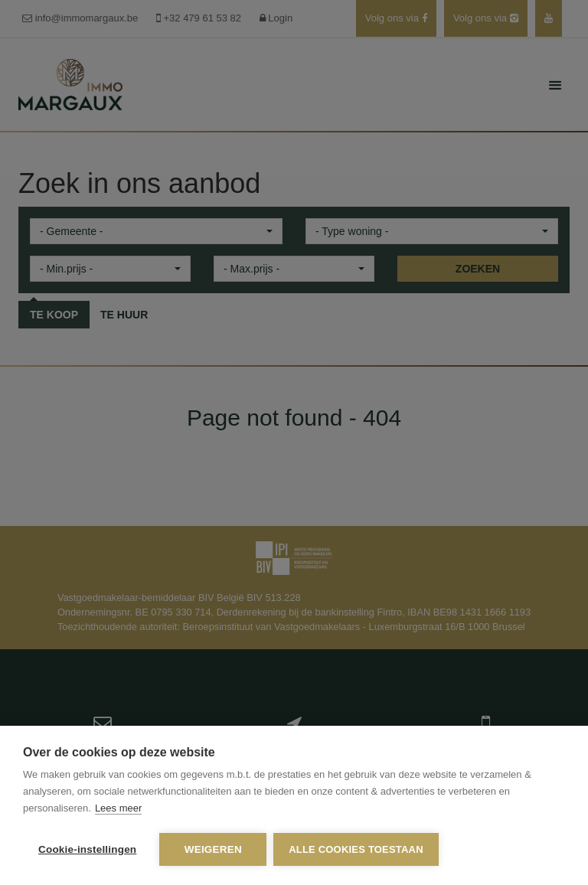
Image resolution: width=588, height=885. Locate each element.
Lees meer (118, 809)
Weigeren (213, 849)
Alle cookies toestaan (357, 849)
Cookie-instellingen (87, 849)
